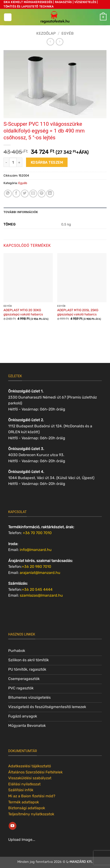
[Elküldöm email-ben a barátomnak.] (33, 194)
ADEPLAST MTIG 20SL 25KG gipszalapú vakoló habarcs (78, 312)
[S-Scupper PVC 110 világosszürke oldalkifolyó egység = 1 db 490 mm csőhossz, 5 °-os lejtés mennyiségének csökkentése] (6, 162)
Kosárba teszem (47, 162)
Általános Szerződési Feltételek (35, 772)
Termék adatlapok (24, 802)
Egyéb (68, 33)
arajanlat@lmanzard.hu (40, 573)
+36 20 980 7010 (36, 567)
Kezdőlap (46, 33)
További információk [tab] (21, 212)
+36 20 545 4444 (37, 589)
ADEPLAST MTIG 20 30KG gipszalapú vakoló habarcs (23, 312)
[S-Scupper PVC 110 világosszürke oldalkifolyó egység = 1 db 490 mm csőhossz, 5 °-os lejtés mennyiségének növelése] (19, 162)
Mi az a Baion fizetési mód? (32, 796)
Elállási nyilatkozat (24, 784)
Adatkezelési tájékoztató (30, 766)
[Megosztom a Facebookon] (16, 194)
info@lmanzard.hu (36, 550)
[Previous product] (59, 42)
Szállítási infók (21, 790)
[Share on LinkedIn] (50, 194)
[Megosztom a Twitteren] (25, 194)
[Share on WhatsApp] (8, 194)
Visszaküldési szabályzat (30, 778)
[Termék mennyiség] (13, 162)
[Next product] (50, 42)
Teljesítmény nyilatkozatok (31, 814)
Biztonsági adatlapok (27, 808)
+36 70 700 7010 (37, 533)
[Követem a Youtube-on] (13, 826)
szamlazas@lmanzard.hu (41, 595)
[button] (8, 17)
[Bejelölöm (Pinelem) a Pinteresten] (42, 194)
